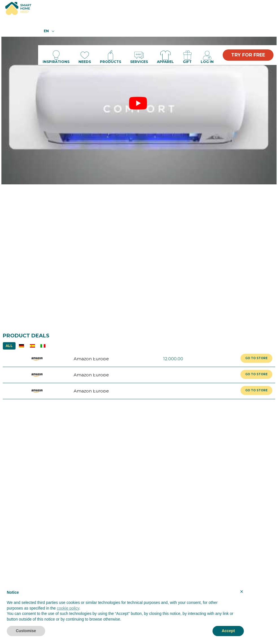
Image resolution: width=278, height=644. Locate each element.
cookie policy (68, 608)
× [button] (242, 591)
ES (32, 346)
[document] (125, 607)
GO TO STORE (256, 358)
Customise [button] (26, 631)
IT (43, 346)
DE (21, 346)
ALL (9, 346)
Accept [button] (228, 631)
